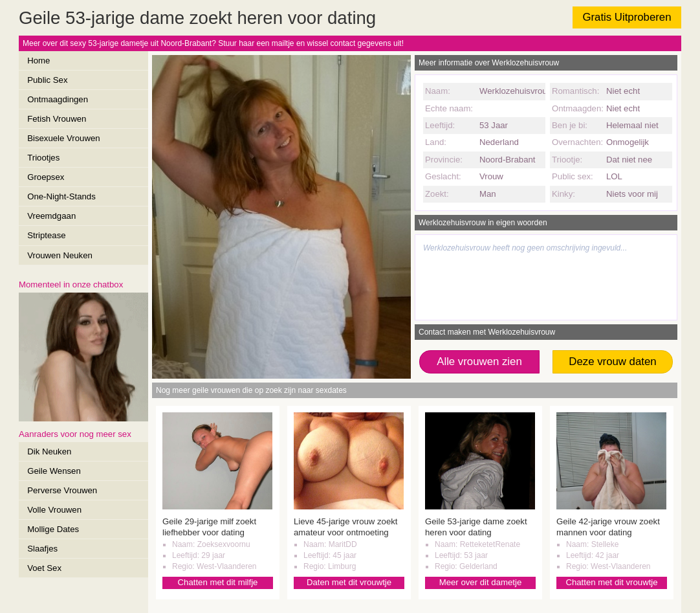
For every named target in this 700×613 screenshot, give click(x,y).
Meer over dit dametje (481, 582)
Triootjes (43, 158)
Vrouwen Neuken (60, 255)
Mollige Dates (53, 529)
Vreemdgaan (51, 216)
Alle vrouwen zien (479, 362)
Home (38, 61)
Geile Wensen (54, 471)
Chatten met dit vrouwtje (611, 582)
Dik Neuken (49, 451)
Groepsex (46, 177)
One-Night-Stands (61, 196)
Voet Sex (44, 568)
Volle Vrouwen (54, 510)
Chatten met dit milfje (218, 582)
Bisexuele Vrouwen (63, 138)
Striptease (46, 235)
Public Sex (47, 80)
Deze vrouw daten (612, 362)
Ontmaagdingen (58, 99)
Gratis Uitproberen (627, 17)
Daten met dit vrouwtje (349, 582)
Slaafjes (42, 549)
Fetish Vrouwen (57, 119)
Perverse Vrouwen (62, 490)
